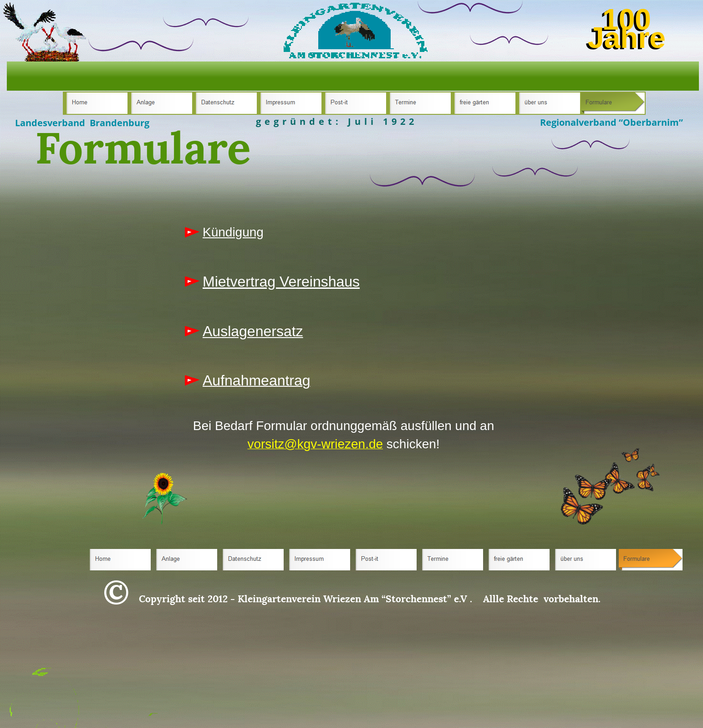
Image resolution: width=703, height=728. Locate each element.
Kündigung (233, 232)
